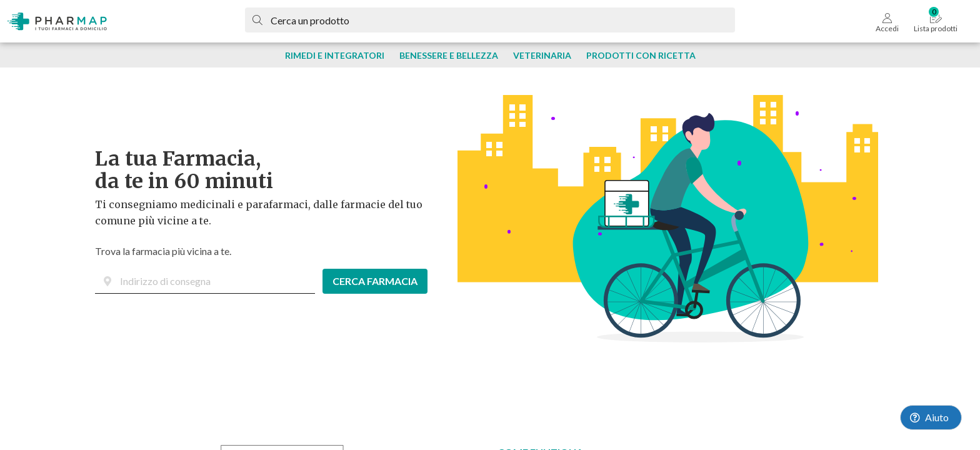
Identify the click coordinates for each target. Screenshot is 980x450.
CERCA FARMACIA (375, 281)
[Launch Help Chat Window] (931, 417)
